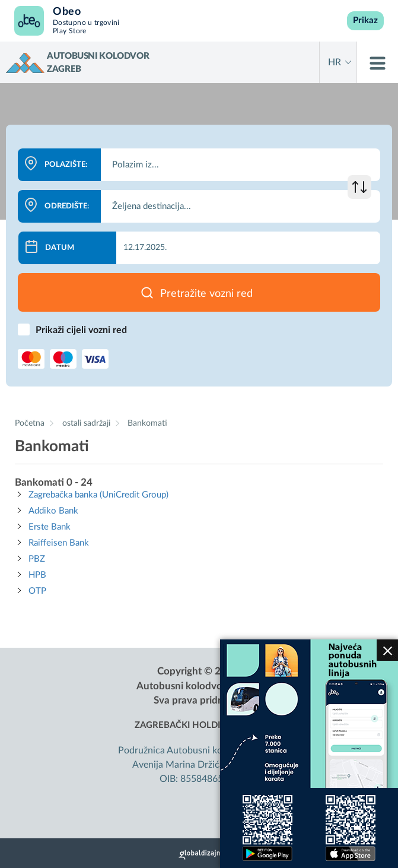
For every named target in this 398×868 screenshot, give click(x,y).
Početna (30, 423)
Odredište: (67, 206)
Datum (60, 248)
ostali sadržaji (87, 423)
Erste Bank (50, 527)
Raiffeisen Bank (59, 543)
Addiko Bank (53, 511)
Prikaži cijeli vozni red (81, 330)
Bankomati (147, 423)
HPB (37, 575)
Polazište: (66, 165)
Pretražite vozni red (206, 294)
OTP (37, 591)
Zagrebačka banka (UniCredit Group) (98, 495)
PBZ (37, 559)
